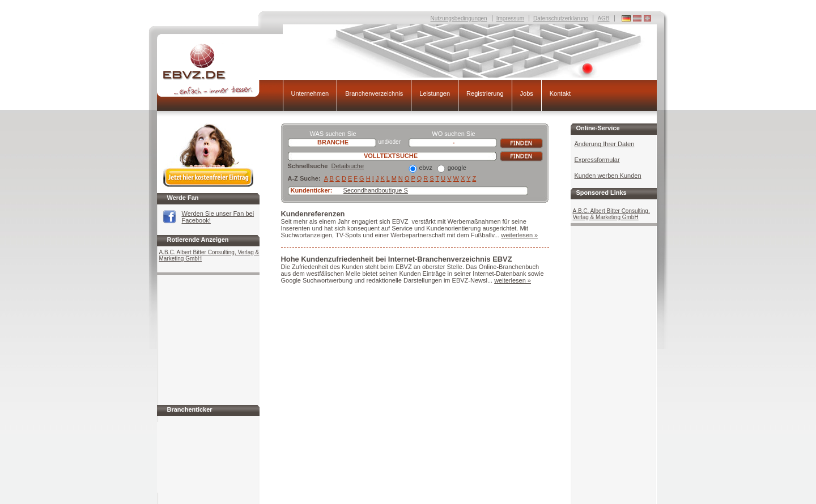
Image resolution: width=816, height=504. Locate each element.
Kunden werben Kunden (608, 176)
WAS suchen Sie (333, 134)
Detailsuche (348, 166)
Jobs (527, 93)
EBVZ (220, 70)
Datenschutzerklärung (561, 18)
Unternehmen (310, 93)
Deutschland (647, 18)
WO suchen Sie (453, 134)
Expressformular (597, 160)
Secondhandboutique (373, 190)
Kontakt (560, 93)
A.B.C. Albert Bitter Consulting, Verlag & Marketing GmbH (209, 255)
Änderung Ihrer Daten (605, 144)
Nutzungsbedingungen (459, 18)
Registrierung (485, 93)
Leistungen (435, 93)
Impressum (510, 18)
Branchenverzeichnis (374, 93)
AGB (603, 18)
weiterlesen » (519, 235)
